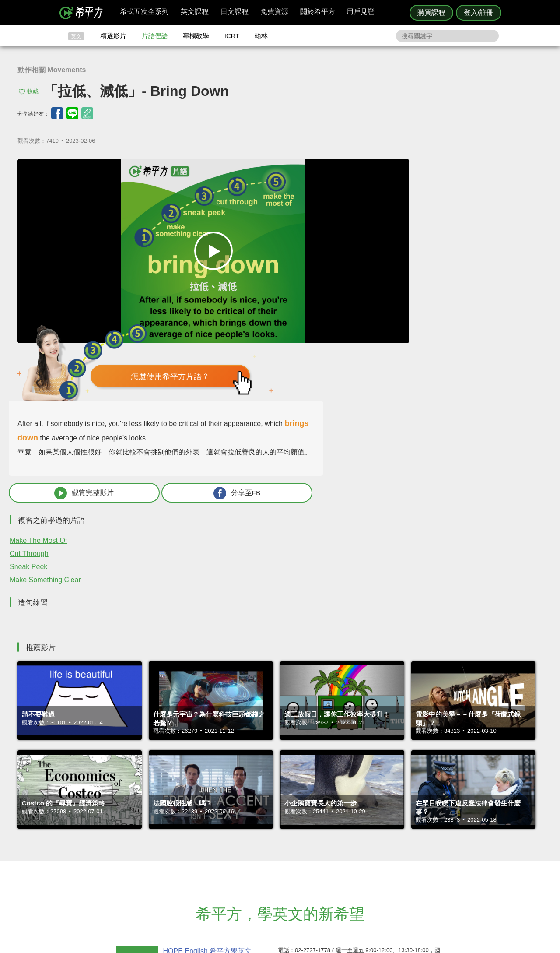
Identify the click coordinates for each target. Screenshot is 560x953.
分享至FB (484, 328)
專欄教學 (196, 36)
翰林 (261, 36)
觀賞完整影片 (391, 328)
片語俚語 (155, 36)
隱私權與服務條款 (385, 839)
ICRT (232, 36)
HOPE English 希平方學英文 (206, 786)
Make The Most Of (374, 375)
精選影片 (113, 36)
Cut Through (365, 389)
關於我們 (332, 855)
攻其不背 (290, 839)
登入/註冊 (479, 12)
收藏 (33, 91)
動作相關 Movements (52, 70)
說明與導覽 (377, 847)
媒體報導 (332, 863)
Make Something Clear (381, 415)
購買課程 (431, 12)
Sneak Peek (364, 402)
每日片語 (290, 855)
